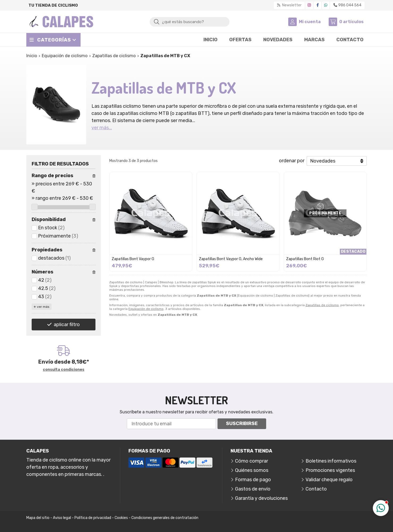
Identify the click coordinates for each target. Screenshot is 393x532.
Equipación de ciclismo (146, 309)
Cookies (121, 518)
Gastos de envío (253, 489)
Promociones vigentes (330, 470)
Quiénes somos (252, 470)
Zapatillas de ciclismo (322, 305)
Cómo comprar (252, 461)
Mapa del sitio (38, 518)
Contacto (316, 489)
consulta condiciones (64, 370)
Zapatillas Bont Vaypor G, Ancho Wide (231, 259)
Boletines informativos (331, 461)
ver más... (102, 128)
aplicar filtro (67, 325)
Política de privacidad (93, 518)
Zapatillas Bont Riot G (305, 259)
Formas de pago (253, 480)
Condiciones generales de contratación (165, 518)
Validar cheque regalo (329, 480)
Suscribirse (242, 423)
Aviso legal (62, 518)
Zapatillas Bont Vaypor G (133, 259)
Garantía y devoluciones (261, 498)
